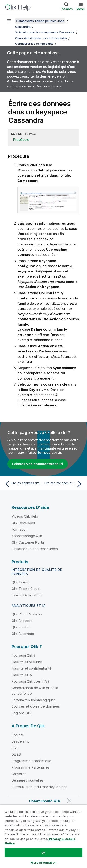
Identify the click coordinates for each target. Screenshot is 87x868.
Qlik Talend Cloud (26, 589)
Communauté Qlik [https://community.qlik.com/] (45, 801)
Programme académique (31, 761)
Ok (43, 852)
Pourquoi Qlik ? (24, 655)
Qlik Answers (22, 621)
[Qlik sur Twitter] (69, 801)
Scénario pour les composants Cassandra (45, 32)
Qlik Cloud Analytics (27, 614)
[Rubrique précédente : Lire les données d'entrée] (23, 484)
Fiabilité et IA (22, 675)
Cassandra (23, 27)
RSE (15, 748)
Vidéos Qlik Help (25, 516)
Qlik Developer (23, 523)
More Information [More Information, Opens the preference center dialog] (43, 862)
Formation (19, 529)
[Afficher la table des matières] (9, 21)
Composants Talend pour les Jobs (40, 21)
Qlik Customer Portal (28, 542)
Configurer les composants (34, 44)
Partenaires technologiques (34, 700)
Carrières (19, 774)
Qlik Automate (23, 634)
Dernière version (49, 86)
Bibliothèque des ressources (35, 549)
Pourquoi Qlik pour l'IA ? (31, 681)
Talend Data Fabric (27, 595)
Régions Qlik (22, 713)
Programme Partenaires (31, 767)
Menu (81, 9)
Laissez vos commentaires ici (38, 464)
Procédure (21, 140)
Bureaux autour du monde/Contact (39, 787)
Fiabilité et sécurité (27, 662)
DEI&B (16, 754)
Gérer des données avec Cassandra (41, 38)
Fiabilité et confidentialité (32, 668)
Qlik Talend (21, 582)
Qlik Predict (21, 627)
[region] (43, 836)
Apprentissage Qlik (27, 536)
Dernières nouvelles (28, 780)
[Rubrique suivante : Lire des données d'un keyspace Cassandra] (64, 484)
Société (18, 735)
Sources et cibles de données (36, 706)
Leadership (21, 741)
